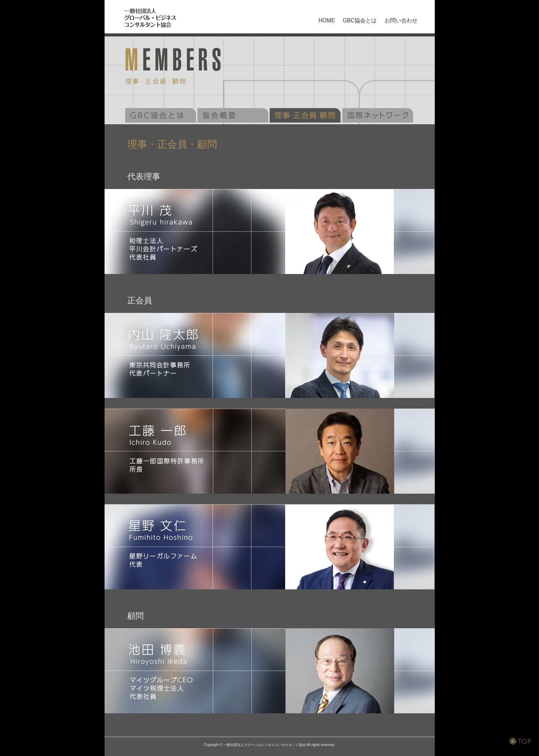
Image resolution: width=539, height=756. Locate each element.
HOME (327, 20)
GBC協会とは (360, 20)
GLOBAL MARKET (378, 115)
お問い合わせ (401, 20)
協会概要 (233, 115)
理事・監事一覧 (305, 115)
